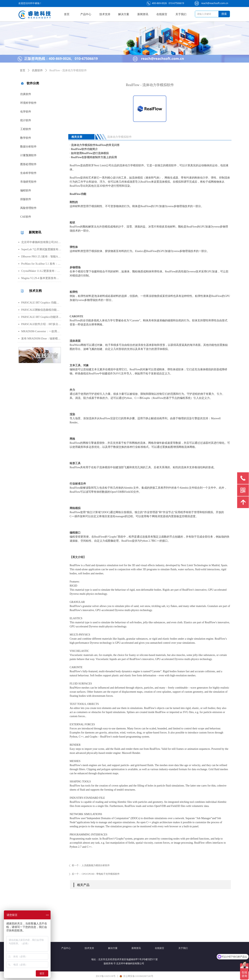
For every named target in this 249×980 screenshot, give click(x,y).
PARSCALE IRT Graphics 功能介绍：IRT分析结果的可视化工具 (41, 303)
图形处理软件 (28, 164)
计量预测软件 (28, 155)
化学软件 (26, 112)
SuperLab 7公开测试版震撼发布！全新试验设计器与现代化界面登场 (41, 249)
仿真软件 (26, 94)
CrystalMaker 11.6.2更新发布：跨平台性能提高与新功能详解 (41, 271)
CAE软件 (26, 217)
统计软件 (26, 120)
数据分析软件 (28, 147)
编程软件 (26, 191)
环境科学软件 (28, 103)
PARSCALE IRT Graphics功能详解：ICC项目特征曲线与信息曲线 (41, 317)
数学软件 (26, 138)
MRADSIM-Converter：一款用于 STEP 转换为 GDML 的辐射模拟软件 (41, 331)
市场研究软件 (28, 182)
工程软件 (26, 129)
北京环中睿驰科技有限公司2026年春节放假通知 (41, 242)
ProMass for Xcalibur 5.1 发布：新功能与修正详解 (41, 264)
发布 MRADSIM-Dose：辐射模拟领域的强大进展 (41, 339)
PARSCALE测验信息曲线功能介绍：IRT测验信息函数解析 (41, 310)
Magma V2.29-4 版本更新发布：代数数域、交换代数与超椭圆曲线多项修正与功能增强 (41, 278)
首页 (23, 70)
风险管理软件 (28, 208)
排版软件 (26, 199)
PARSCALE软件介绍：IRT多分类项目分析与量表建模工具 (41, 324)
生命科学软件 (28, 173)
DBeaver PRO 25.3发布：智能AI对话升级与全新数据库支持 (41, 257)
